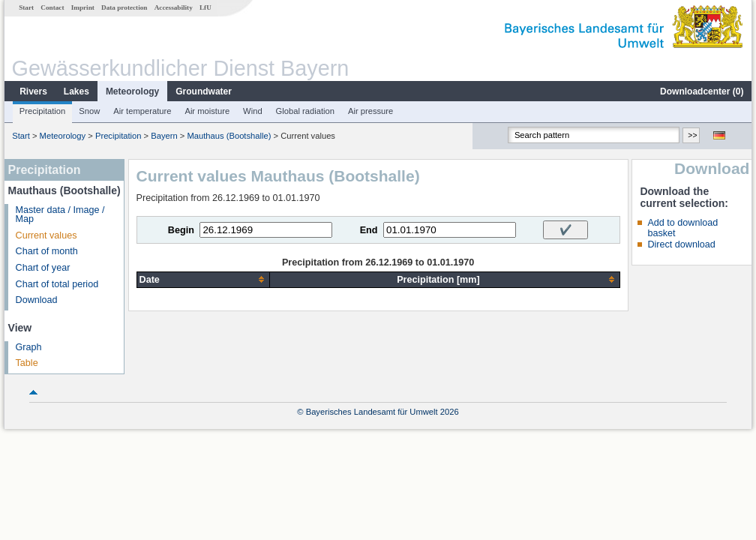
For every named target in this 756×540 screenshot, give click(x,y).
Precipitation (43, 111)
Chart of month (47, 251)
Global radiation (305, 111)
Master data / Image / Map (60, 215)
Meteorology (132, 91)
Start (26, 7)
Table (27, 363)
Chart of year (43, 268)
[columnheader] (203, 279)
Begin (181, 230)
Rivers (33, 91)
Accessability (174, 7)
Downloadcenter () (702, 91)
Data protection (124, 7)
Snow (89, 111)
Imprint (83, 7)
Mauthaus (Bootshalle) (229, 136)
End (369, 230)
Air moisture (207, 111)
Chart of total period (57, 284)
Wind (253, 111)
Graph (29, 347)
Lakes (76, 91)
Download (37, 300)
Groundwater (204, 91)
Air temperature (142, 111)
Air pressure (370, 111)
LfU (205, 7)
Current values (46, 235)
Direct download (681, 244)
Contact (52, 7)
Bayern (164, 136)
